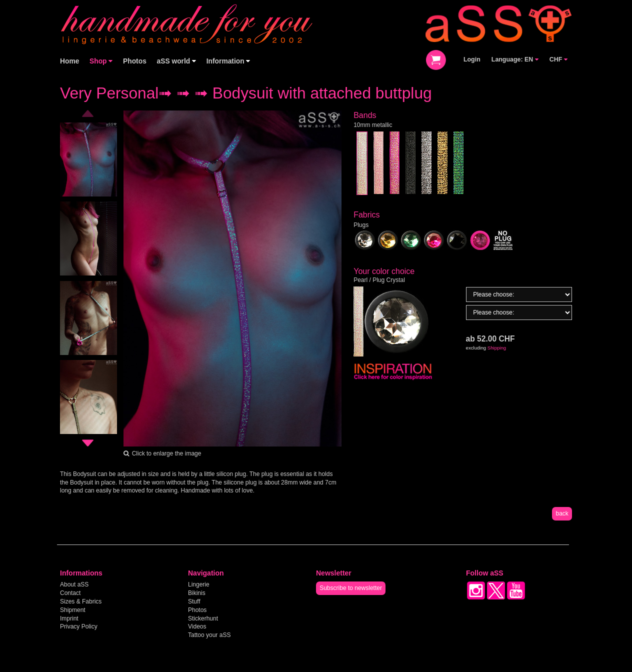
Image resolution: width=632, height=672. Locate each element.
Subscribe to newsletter (351, 588)
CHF (558, 59)
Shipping (497, 348)
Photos (135, 61)
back (562, 513)
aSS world (177, 61)
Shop (101, 61)
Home (69, 61)
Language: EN (515, 59)
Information (228, 61)
